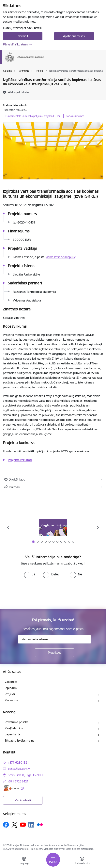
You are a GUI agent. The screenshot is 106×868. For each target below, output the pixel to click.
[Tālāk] (98, 527)
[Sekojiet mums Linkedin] (31, 825)
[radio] (30, 574)
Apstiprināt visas (74, 36)
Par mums (12, 700)
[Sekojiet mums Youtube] (23, 825)
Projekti (10, 694)
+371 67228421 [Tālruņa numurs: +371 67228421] (18, 781)
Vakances (11, 682)
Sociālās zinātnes (75, 116)
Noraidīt (23, 36)
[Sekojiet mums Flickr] (40, 825)
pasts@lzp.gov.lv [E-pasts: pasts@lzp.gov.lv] (19, 769)
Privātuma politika (17, 722)
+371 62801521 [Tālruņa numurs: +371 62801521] (18, 763)
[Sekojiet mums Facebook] (6, 825)
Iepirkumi (11, 688)
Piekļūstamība (14, 728)
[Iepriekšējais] (8, 527)
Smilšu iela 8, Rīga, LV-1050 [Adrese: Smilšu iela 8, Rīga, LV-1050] (26, 775)
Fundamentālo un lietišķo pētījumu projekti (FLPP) (33, 116)
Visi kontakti (23, 800)
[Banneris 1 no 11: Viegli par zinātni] (53, 527)
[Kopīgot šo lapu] (53, 487)
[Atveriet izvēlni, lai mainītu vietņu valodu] (24, 861)
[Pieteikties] (54, 653)
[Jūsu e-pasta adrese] (54, 639)
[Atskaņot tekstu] (19, 92)
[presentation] (33, 593)
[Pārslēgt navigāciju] (53, 860)
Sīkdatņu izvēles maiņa (20, 740)
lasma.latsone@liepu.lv (61, 257)
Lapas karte (13, 734)
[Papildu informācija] (22, 788)
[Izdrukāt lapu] (53, 479)
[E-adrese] (11, 788)
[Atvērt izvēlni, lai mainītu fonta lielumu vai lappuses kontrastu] (82, 861)
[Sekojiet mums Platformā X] (14, 825)
